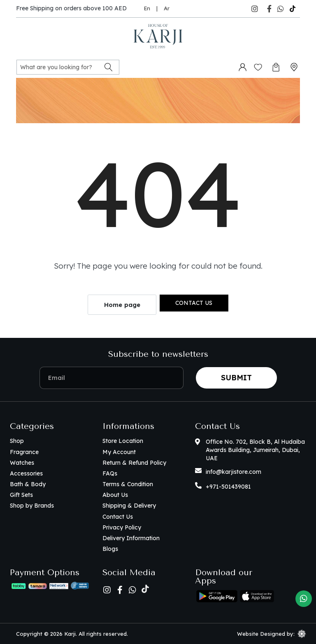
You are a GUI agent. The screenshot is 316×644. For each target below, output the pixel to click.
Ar (167, 8)
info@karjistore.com (234, 472)
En (147, 8)
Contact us (194, 303)
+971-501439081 (228, 487)
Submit (236, 378)
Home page (122, 305)
